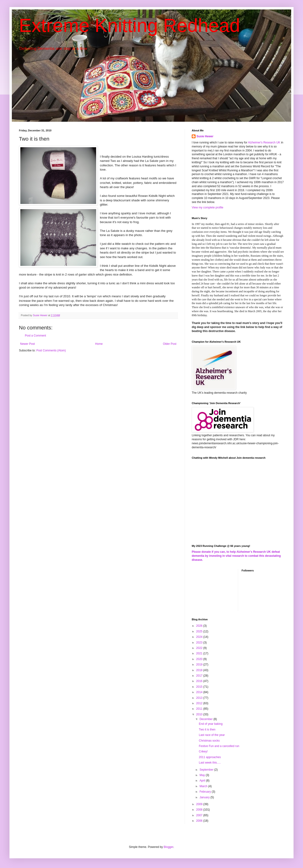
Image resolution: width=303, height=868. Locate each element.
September (207, 770)
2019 (200, 665)
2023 (200, 643)
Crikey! (203, 751)
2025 (200, 631)
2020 (200, 659)
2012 (200, 703)
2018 (200, 670)
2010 (200, 714)
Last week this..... (210, 763)
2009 (200, 804)
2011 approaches (210, 757)
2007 (200, 815)
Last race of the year (212, 735)
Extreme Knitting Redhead (129, 25)
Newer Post (27, 344)
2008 (200, 810)
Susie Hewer (205, 136)
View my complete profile (207, 207)
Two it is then (207, 730)
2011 (200, 709)
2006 (200, 821)
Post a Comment (35, 336)
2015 (200, 687)
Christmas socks (209, 741)
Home (99, 344)
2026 (200, 626)
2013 (200, 698)
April (203, 781)
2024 (200, 637)
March (204, 786)
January (205, 797)
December (207, 719)
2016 (200, 681)
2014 (200, 692)
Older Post (170, 344)
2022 (200, 648)
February (206, 792)
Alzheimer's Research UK (264, 143)
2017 (200, 676)
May (203, 775)
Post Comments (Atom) (51, 350)
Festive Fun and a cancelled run (219, 746)
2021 (200, 653)
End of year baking (211, 724)
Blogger (168, 847)
